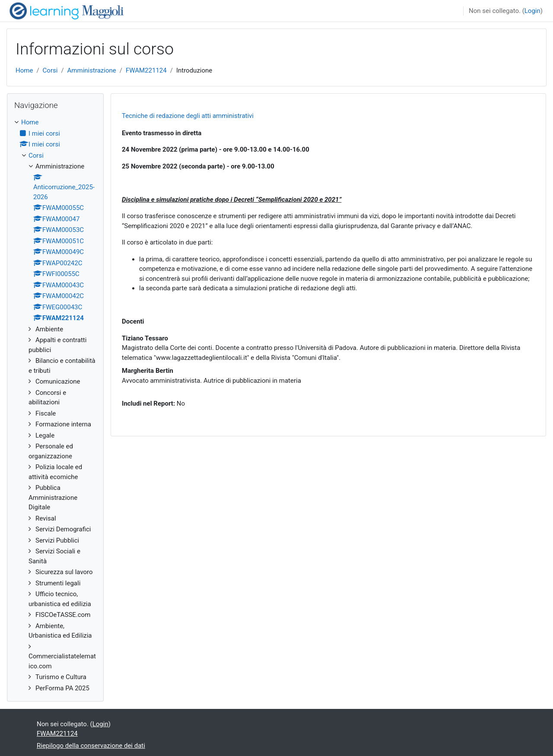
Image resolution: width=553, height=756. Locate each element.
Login (532, 11)
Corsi (50, 70)
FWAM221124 (146, 70)
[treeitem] (55, 405)
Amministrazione (92, 70)
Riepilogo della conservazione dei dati (91, 746)
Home (24, 70)
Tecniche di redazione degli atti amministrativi (188, 116)
